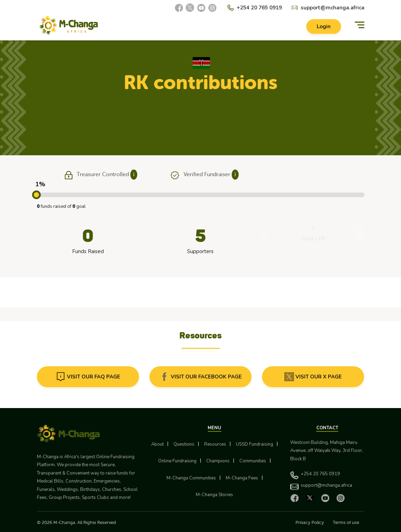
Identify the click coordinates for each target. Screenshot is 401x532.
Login (324, 26)
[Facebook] (179, 8)
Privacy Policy (310, 522)
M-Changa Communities (191, 478)
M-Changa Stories (214, 495)
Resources (215, 444)
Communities (253, 461)
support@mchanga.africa (333, 8)
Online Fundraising (177, 461)
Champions (218, 461)
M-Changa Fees (242, 478)
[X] (190, 8)
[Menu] (360, 25)
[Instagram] (212, 8)
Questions (184, 444)
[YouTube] (201, 8)
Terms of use (346, 522)
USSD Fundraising (255, 444)
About (157, 444)
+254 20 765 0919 (259, 8)
